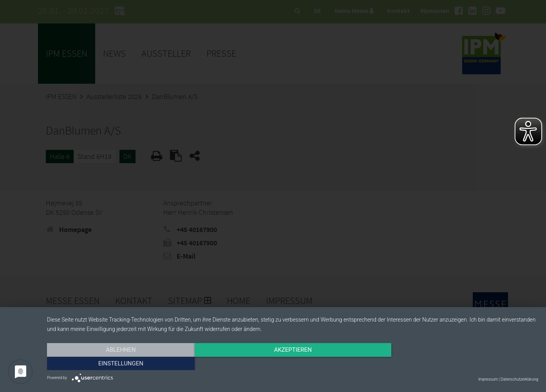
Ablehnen (121, 363)
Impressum (488, 379)
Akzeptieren (293, 363)
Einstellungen (464, 363)
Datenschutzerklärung (519, 379)
